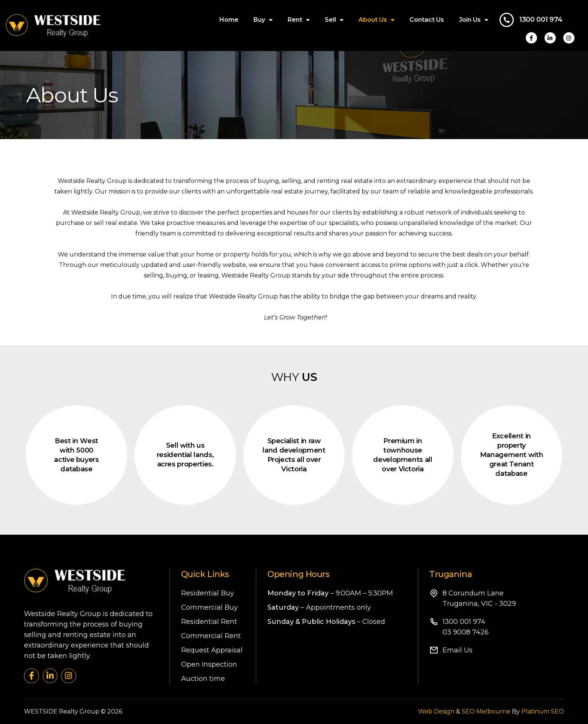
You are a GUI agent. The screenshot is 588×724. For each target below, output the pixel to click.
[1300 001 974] (507, 20)
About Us (376, 20)
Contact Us (427, 20)
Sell (334, 20)
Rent (299, 20)
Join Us (474, 20)
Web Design (436, 711)
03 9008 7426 (466, 632)
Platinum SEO (543, 711)
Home (229, 20)
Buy (263, 20)
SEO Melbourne (486, 711)
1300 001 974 (541, 19)
